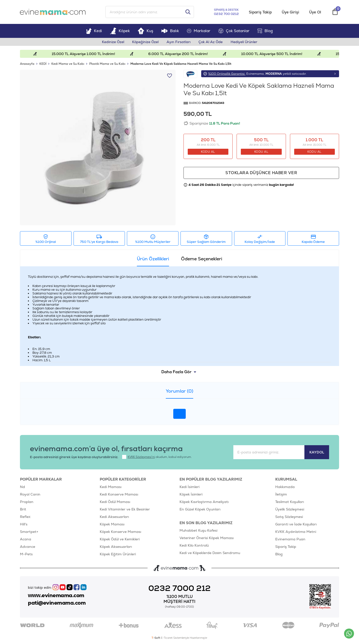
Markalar (199, 31)
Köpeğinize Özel (145, 42)
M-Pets (26, 554)
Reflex (25, 517)
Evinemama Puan (290, 539)
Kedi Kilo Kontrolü (194, 545)
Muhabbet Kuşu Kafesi (198, 530)
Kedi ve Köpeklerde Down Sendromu (210, 553)
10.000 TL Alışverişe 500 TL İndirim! (275, 54)
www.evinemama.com (56, 595)
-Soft (156, 638)
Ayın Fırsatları (179, 42)
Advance (28, 547)
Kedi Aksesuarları (114, 517)
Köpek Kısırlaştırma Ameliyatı (204, 502)
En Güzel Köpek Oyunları (200, 509)
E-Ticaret (167, 638)
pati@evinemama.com (57, 603)
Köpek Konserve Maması (120, 532)
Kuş (146, 31)
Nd (22, 487)
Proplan (27, 502)
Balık (170, 31)
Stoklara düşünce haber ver (261, 173)
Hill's (24, 524)
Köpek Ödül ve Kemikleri (120, 539)
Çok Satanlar (234, 31)
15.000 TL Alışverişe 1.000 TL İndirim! (87, 54)
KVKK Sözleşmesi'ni (141, 457)
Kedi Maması (111, 487)
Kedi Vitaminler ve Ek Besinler (125, 509)
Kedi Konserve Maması (119, 494)
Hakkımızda (285, 487)
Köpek (120, 31)
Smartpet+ (29, 532)
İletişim (281, 494)
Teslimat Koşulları (290, 502)
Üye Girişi (290, 12)
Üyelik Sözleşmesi (290, 509)
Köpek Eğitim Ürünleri (118, 554)
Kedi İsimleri (189, 487)
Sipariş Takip (260, 12)
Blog (265, 31)
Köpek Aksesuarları (116, 547)
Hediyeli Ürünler (244, 42)
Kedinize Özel (113, 42)
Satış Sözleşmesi (289, 517)
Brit (23, 509)
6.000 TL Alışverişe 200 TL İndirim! (181, 54)
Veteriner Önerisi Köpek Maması (207, 538)
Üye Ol (315, 12)
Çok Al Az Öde (211, 42)
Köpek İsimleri (191, 494)
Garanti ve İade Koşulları (296, 524)
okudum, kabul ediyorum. (157, 457)
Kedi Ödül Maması (115, 502)
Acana (26, 539)
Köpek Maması (112, 524)
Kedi (94, 31)
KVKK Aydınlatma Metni (296, 532)
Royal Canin (30, 494)
